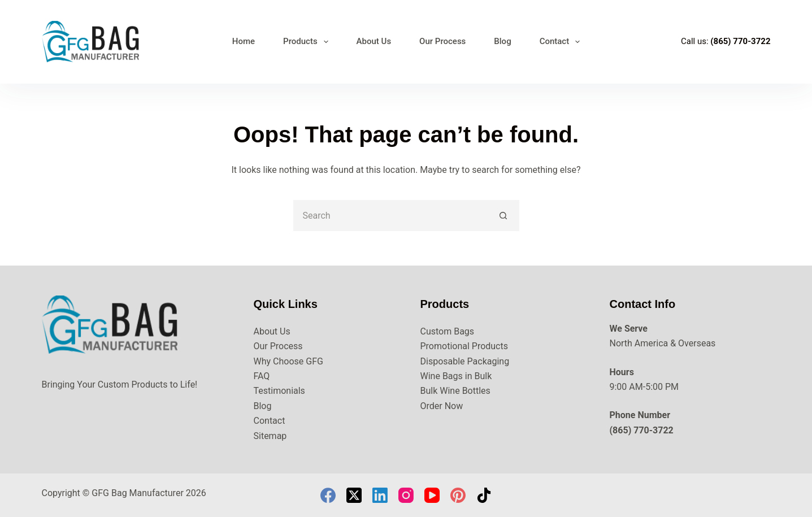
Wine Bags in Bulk (456, 376)
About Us (374, 41)
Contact (562, 42)
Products (308, 42)
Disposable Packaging (465, 361)
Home (244, 41)
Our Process (442, 41)
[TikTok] (484, 495)
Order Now (442, 406)
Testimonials (279, 391)
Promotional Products (464, 346)
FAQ (262, 376)
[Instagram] (406, 495)
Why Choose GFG (288, 361)
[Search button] (504, 216)
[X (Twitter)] (354, 495)
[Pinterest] (458, 495)
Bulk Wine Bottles (455, 391)
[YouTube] (432, 495)
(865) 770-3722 (740, 41)
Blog (502, 41)
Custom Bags (448, 331)
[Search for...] (391, 216)
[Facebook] (328, 495)
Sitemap (270, 436)
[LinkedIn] (380, 495)
